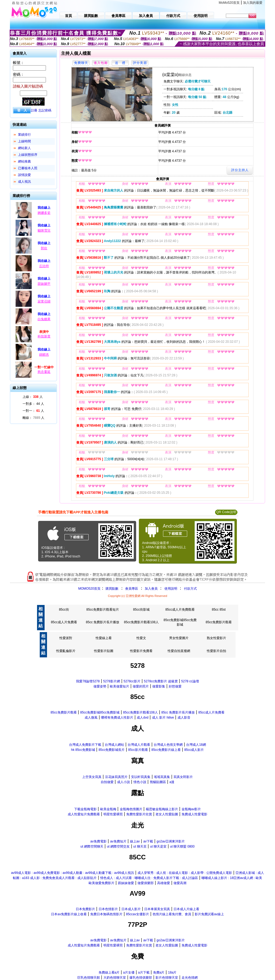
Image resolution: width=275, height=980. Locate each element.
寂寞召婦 (44, 301)
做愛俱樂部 (146, 883)
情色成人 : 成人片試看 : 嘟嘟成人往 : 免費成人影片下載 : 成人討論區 (149, 878)
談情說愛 (24, 175)
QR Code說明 (226, 512)
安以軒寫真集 (141, 777)
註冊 (34, 110)
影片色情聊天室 (167, 978)
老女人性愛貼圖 (167, 814)
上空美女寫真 (92, 777)
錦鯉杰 (44, 355)
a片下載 (144, 972)
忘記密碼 (45, 110)
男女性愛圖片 (179, 638)
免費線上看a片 (109, 972)
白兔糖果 (44, 319)
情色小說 (140, 782)
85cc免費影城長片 (112, 750)
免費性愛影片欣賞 (139, 814)
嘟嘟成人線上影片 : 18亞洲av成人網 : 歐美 (232, 878)
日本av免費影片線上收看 (69, 914)
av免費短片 (118, 841)
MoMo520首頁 (229, 3)
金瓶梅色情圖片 (131, 809)
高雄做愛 (164, 883)
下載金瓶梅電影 (85, 809)
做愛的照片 (141, 686)
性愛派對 (66, 638)
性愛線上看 (104, 638)
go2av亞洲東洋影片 (171, 841)
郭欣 (44, 248)
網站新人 (24, 148)
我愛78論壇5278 (88, 681)
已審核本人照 (28, 168)
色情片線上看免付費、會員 (172, 914)
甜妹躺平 (44, 284)
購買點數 (112, 589)
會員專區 (132, 589)
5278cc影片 (132, 681)
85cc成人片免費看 (64, 622)
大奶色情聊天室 (115, 978)
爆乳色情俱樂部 (141, 978)
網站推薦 (24, 161)
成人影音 (184, 718)
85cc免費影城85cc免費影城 (100, 712)
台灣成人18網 (196, 745)
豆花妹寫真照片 (116, 777)
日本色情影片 (108, 909)
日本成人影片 (131, 909)
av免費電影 (98, 841)
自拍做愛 (107, 782)
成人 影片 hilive (163, 718)
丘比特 (44, 266)
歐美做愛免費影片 (102, 883)
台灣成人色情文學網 (168, 745)
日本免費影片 (85, 909)
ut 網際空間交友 (118, 846)
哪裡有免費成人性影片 (117, 718)
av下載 (148, 841)
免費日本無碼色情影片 (106, 914)
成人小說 (124, 782)
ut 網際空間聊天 (92, 846)
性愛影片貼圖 (104, 651)
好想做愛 (175, 686)
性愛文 (141, 638)
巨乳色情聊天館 (89, 978)
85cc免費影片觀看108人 (141, 622)
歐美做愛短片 (120, 686)
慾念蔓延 (44, 372)
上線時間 (24, 141)
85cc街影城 (141, 610)
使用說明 (171, 589)
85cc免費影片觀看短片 (102, 610)
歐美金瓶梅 (108, 809)
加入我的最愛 (253, 3)
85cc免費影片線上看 (166, 750)
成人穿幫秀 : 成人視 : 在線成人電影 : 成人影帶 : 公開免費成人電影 (185, 873)
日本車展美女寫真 (157, 909)
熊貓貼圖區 (158, 782)
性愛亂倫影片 (66, 651)
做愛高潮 (180, 883)
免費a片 (159, 972)
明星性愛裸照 (113, 814)
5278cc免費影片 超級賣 (161, 681)
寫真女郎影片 (183, 777)
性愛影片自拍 (216, 651)
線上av (135, 841)
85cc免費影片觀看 (219, 622)
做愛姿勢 (100, 686)
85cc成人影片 (194, 750)
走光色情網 (190, 978)
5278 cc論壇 (190, 681)
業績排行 (24, 135)
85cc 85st (219, 610)
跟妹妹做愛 (126, 883)
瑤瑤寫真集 (162, 777)
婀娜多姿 (44, 213)
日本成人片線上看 (186, 909)
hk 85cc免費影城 (83, 750)
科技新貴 (44, 336)
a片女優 (129, 972)
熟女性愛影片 (216, 638)
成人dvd (142, 718)
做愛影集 (159, 686)
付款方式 (190, 589)
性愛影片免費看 (141, 651)
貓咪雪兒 (44, 230)
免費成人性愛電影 (194, 814)
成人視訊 (24, 182)
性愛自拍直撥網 (179, 651)
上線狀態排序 (28, 155)
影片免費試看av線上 (209, 914)
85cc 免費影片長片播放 (103, 622)
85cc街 (64, 610)
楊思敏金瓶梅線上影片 (162, 809)
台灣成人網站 (114, 745)
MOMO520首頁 (89, 589)
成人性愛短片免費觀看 (84, 814)
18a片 (172, 972)
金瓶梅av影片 (191, 809)
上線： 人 (33, 397)
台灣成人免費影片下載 (85, 745)
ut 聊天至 (140, 846)
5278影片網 (112, 681)
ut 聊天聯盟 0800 (182, 846)
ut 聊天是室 (158, 846)
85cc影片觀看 (138, 750)
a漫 (172, 782)
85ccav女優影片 (137, 914)
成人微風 (91, 718)
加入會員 (151, 589)
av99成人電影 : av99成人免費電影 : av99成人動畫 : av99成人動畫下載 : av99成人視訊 (73, 873)
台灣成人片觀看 (139, 745)
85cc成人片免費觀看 (180, 610)
